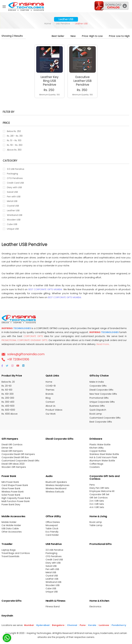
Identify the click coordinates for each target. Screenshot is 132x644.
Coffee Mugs (96, 464)
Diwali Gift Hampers (12, 451)
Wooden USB (53, 585)
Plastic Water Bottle (100, 445)
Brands (50, 394)
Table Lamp (96, 525)
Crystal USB (52, 576)
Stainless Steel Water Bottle (104, 454)
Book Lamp (96, 414)
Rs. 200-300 (8, 398)
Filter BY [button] (9, 112)
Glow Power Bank (11, 488)
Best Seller (58, 36)
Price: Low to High (119, 36)
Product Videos (54, 410)
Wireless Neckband (56, 488)
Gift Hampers (10, 439)
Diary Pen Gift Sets (99, 488)
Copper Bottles (98, 451)
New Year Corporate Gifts (103, 394)
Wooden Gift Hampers (14, 467)
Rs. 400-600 (8, 406)
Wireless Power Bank (13, 492)
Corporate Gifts (98, 386)
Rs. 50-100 (7, 390)
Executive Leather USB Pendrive (82, 81)
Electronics (95, 607)
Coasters (95, 467)
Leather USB (52, 579)
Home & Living (98, 516)
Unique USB (52, 592)
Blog (48, 398)
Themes (50, 390)
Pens (92, 485)
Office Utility (53, 516)
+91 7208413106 (15, 359)
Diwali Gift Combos (12, 445)
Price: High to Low (92, 36)
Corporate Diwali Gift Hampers (18, 454)
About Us (50, 406)
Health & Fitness (55, 601)
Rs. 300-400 (8, 402)
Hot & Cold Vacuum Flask (103, 457)
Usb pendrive (63, 24)
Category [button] (10, 161)
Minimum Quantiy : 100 (49, 95)
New (73, 36)
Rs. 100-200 (8, 394)
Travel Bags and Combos (16, 553)
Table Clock (52, 529)
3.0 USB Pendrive (54, 550)
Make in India (97, 382)
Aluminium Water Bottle (102, 461)
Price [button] (6, 123)
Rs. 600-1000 (8, 410)
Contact (50, 402)
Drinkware (96, 439)
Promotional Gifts (99, 398)
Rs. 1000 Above (10, 414)
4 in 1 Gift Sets (97, 507)
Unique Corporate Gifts (102, 402)
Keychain (7, 616)
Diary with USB (53, 563)
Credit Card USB (54, 560)
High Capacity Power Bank (16, 498)
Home (48, 24)
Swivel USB (51, 566)
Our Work (51, 414)
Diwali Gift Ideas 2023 (13, 464)
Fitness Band (53, 607)
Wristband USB (53, 582)
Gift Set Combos (99, 498)
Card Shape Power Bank (15, 485)
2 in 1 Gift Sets (97, 501)
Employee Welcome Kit (102, 491)
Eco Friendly (52, 532)
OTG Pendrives (54, 556)
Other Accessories (12, 532)
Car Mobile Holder (11, 525)
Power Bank (9, 476)
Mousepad (52, 525)
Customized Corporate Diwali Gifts (20, 461)
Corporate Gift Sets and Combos (104, 477)
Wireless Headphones (57, 485)
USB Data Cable (10, 529)
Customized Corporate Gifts (105, 418)
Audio (49, 476)
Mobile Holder (9, 522)
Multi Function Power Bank (16, 501)
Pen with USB (52, 569)
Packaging (51, 553)
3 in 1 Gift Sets (97, 504)
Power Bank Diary (11, 504)
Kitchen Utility (97, 448)
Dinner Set (7, 448)
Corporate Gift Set (99, 494)
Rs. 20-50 (7, 386)
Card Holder (52, 535)
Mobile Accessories (13, 516)
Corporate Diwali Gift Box (15, 457)
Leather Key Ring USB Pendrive (50, 81)
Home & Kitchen (99, 601)
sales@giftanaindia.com (23, 354)
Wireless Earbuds (55, 492)
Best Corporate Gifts (101, 422)
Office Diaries (53, 522)
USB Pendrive (54, 544)
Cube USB (51, 588)
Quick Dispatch (98, 410)
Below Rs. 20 (8, 382)
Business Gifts (97, 406)
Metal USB (51, 572)
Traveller (7, 544)
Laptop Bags (9, 550)
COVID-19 (51, 386)
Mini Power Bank (10, 482)
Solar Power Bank (11, 495)
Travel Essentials (10, 556)
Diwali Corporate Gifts (101, 390)
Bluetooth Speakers (56, 482)
